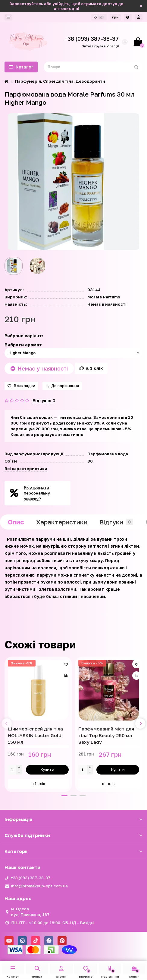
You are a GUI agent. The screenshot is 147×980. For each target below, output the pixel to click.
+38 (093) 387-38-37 (30, 878)
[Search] (93, 67)
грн (115, 17)
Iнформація (73, 819)
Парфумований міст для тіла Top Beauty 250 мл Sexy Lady (106, 735)
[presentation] (7, 724)
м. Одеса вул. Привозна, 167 (30, 912)
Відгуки (116, 522)
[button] (64, 796)
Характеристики (62, 522)
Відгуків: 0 (44, 401)
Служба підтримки (73, 835)
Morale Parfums (104, 297)
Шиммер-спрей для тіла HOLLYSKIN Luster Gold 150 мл (35, 735)
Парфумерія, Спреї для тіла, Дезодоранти (60, 81)
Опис (16, 522)
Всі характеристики (26, 469)
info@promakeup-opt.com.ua (39, 886)
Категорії (73, 851)
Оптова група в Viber (100, 46)
